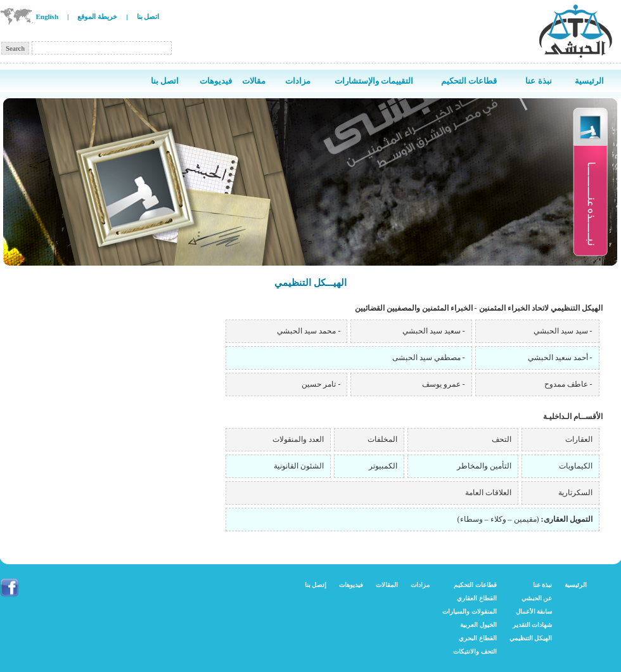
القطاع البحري (478, 638)
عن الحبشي (537, 598)
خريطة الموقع (97, 16)
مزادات (420, 585)
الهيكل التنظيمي (531, 638)
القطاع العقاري (477, 598)
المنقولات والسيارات (470, 611)
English (47, 16)
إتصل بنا (316, 585)
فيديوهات (351, 585)
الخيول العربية (478, 625)
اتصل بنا (148, 16)
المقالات (387, 585)
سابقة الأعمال (534, 611)
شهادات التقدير (533, 625)
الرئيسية (576, 585)
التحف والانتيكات (475, 651)
